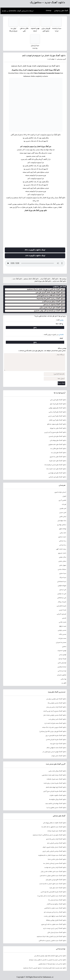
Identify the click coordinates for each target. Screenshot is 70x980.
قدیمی (64, 618)
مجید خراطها (63, 626)
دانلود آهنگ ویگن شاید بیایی (57, 771)
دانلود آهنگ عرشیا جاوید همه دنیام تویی (54, 775)
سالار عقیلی (63, 557)
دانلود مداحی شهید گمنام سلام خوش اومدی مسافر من (50, 956)
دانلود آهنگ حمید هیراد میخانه (57, 831)
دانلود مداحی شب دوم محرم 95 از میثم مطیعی (52, 964)
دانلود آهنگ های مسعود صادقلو (57, 424)
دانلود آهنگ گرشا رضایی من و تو (56, 707)
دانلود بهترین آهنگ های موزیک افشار (36, 210)
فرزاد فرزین (63, 610)
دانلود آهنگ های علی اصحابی (57, 477)
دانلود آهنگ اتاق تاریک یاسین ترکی (52, 308)
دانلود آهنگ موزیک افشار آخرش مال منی (50, 292)
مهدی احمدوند (62, 651)
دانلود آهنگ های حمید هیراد (58, 461)
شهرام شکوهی (62, 586)
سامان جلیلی (62, 561)
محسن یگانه (63, 634)
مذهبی (64, 646)
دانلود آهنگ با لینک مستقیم (31, 279)
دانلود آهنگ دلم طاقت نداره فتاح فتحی (51, 296)
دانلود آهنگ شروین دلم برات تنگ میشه (54, 727)
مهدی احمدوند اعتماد (35, 30)
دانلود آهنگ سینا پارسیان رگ (57, 900)
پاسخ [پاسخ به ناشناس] (35, 342)
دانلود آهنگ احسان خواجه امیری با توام (54, 847)
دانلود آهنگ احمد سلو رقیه (58, 888)
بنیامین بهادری (62, 525)
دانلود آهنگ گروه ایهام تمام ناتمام (56, 787)
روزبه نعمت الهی (61, 549)
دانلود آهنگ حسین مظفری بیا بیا (56, 808)
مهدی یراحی (63, 655)
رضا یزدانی (63, 545)
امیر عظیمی (63, 508)
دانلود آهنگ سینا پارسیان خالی (57, 932)
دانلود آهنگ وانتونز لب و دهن (54, 305)
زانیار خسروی (62, 553)
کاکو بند (64, 683)
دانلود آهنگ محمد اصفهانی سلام (56, 748)
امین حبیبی (63, 512)
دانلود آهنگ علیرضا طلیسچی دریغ (56, 735)
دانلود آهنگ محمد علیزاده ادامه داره (55, 723)
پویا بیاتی (63, 679)
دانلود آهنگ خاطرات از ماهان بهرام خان (55, 823)
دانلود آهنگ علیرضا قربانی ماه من (56, 740)
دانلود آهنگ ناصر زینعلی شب (57, 719)
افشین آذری (62, 500)
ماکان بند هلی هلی (24, 30)
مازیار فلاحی (62, 622)
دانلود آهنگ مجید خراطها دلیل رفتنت (55, 916)
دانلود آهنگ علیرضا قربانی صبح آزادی (55, 791)
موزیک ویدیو (62, 659)
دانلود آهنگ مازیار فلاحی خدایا (57, 859)
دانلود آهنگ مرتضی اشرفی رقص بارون (54, 851)
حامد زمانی (63, 533)
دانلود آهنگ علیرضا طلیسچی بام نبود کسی (53, 892)
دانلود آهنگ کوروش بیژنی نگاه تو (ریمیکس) (53, 731)
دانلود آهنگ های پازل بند (58, 453)
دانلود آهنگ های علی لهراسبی (57, 473)
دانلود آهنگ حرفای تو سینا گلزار (53, 302)
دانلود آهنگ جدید (17, 279)
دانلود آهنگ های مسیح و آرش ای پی (55, 432)
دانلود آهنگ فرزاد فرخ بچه (58, 744)
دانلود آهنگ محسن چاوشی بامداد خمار (55, 715)
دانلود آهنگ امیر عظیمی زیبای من (56, 699)
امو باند (64, 504)
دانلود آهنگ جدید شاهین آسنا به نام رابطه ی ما (52, 896)
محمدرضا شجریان (61, 642)
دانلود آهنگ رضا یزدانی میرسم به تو (55, 912)
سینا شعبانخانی (62, 582)
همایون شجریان (62, 675)
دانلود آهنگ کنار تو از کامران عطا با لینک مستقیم (51, 936)
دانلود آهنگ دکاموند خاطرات (58, 795)
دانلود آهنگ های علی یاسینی (57, 436)
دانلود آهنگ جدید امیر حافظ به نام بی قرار (53, 871)
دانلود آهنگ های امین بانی (58, 400)
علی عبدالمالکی (62, 598)
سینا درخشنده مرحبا (57, 30)
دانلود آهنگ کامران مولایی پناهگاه (56, 920)
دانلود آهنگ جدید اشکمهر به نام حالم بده (54, 827)
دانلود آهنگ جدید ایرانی (59, 281)
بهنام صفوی (63, 529)
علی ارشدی (63, 590)
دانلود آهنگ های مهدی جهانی (57, 408)
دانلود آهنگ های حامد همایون (57, 444)
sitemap (49, 11)
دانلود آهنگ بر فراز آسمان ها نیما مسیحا (51, 299)
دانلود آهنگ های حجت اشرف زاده (56, 469)
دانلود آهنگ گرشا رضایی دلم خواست (55, 867)
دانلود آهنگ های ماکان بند (58, 449)
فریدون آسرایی (61, 614)
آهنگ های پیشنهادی (61, 11)
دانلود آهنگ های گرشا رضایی (57, 412)
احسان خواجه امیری (60, 492)
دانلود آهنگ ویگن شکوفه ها (58, 799)
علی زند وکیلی (62, 594)
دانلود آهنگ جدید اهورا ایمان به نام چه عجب (53, 884)
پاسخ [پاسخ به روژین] (35, 327)
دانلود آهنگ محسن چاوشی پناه (57, 703)
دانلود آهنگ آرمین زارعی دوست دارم (55, 928)
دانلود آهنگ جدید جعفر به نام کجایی (55, 908)
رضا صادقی (63, 541)
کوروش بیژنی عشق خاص (46, 30)
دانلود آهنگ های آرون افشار (57, 420)
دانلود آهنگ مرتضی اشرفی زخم (57, 843)
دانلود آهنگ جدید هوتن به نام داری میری (54, 924)
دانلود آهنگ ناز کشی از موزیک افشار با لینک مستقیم (46, 289)
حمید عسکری (62, 537)
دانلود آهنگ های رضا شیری (58, 457)
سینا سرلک (63, 577)
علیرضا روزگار (62, 602)
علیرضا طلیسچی (61, 606)
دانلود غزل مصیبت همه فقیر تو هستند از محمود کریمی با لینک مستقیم (45, 968)
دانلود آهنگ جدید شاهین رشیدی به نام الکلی (52, 941)
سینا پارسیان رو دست (35, 47)
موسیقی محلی (62, 663)
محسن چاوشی (62, 630)
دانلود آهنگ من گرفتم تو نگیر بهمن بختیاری (49, 311)
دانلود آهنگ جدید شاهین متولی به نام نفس (53, 876)
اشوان (64, 496)
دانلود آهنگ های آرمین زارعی (57, 416)
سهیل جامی (63, 565)
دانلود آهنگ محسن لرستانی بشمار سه (55, 863)
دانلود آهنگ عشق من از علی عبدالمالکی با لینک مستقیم (49, 835)
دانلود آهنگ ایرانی (45, 279)
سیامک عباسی (62, 569)
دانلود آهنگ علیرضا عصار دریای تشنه (55, 783)
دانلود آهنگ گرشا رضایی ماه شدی (56, 839)
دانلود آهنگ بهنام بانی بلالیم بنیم (56, 803)
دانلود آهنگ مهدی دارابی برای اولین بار (54, 752)
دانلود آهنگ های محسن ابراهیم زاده (55, 465)
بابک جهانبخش (62, 521)
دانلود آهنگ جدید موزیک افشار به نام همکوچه (52, 855)
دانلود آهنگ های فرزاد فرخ (58, 404)
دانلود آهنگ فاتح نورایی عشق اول (56, 880)
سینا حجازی (63, 573)
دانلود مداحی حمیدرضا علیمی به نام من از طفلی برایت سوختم (48, 960)
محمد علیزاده (62, 638)
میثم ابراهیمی (62, 667)
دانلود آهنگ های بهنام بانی (58, 440)
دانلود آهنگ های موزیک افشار (43, 281)
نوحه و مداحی (62, 671)
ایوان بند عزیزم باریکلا (13, 30)
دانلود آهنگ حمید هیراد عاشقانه (56, 779)
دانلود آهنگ (56, 66)
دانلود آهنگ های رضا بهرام (58, 428)
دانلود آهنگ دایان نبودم (59, 756)
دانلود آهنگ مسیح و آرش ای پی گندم (55, 711)
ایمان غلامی (63, 517)
